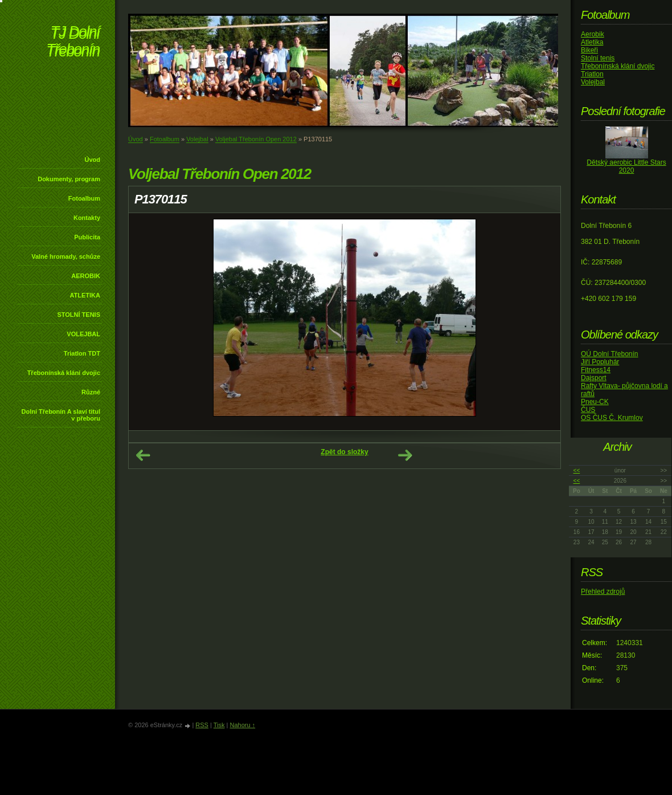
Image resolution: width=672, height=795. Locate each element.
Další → (405, 455)
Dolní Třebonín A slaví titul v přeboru (61, 415)
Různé (91, 392)
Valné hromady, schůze (66, 256)
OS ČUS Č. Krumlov (612, 418)
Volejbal (197, 139)
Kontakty (87, 218)
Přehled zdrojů (603, 592)
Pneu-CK (595, 402)
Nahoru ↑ (242, 725)
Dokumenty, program (69, 179)
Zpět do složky (344, 452)
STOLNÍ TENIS (79, 315)
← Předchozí (143, 455)
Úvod (93, 160)
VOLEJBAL (83, 334)
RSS (202, 725)
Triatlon (592, 74)
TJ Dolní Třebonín (73, 42)
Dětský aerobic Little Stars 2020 (626, 166)
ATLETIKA (85, 295)
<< (577, 470)
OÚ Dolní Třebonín (610, 354)
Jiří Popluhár (600, 362)
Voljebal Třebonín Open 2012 (256, 139)
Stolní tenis (598, 58)
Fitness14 (596, 370)
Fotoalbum (84, 198)
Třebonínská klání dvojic (64, 373)
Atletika (592, 42)
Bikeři (589, 50)
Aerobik (593, 34)
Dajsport (594, 378)
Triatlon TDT (82, 353)
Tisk (219, 725)
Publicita (87, 237)
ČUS (588, 410)
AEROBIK (86, 276)
